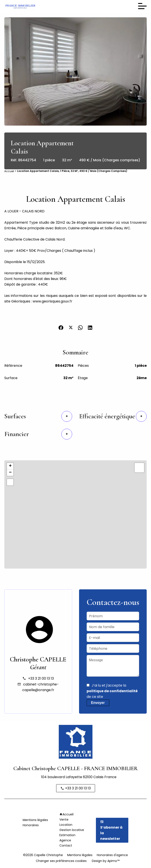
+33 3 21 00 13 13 (41, 678)
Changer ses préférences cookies (61, 861)
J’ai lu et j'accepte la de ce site (112, 691)
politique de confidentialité (112, 691)
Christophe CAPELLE (38, 659)
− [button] (10, 473)
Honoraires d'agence (112, 855)
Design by (105, 861)
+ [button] (10, 466)
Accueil (9, 171)
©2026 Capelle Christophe (43, 855)
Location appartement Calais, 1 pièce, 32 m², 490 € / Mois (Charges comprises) (72, 171)
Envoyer (98, 703)
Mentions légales (80, 855)
